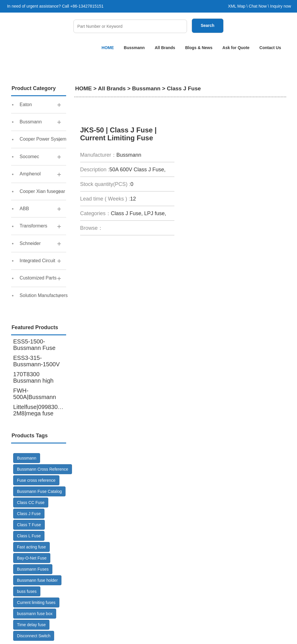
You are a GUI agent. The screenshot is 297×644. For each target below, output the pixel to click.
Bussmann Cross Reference (43, 470)
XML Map (237, 6)
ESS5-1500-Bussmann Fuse (34, 345)
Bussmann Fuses (33, 570)
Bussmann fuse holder (37, 581)
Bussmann (134, 48)
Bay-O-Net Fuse (32, 559)
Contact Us (270, 48)
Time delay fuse (31, 625)
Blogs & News (199, 48)
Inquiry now (281, 6)
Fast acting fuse (31, 548)
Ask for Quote (236, 48)
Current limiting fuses (36, 603)
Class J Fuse (29, 514)
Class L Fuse (29, 536)
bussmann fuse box (35, 614)
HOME (108, 48)
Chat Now (258, 6)
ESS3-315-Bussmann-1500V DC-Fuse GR (36, 365)
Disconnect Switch (34, 636)
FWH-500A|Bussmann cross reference (35, 397)
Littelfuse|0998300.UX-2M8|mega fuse (43, 410)
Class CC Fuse (31, 503)
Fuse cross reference (36, 481)
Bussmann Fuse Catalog (39, 492)
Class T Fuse (29, 525)
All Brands (165, 48)
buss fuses (27, 592)
